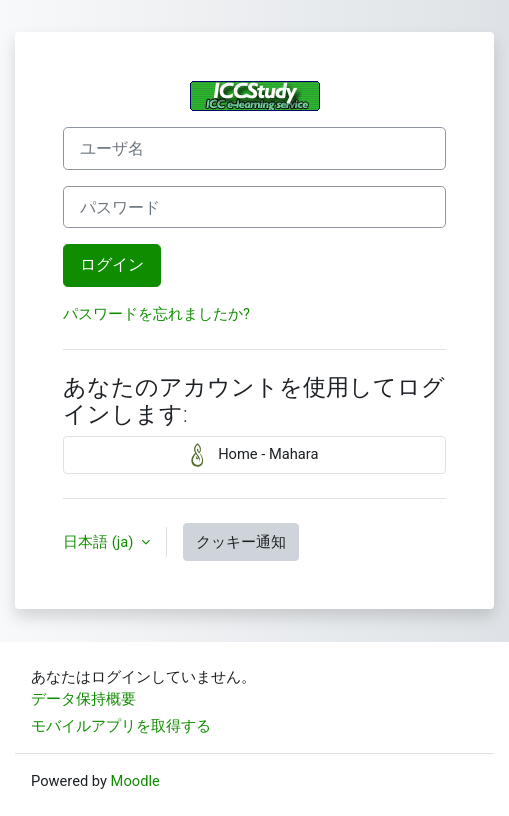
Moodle (135, 781)
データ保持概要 (83, 699)
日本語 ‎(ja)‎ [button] (100, 542)
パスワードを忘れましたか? (156, 314)
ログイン (112, 264)
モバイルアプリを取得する (121, 726)
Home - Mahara (255, 455)
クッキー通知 (241, 542)
